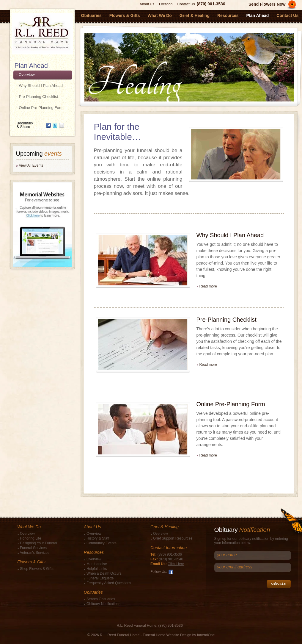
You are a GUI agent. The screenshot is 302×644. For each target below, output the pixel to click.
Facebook (171, 572)
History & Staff (98, 538)
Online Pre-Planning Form (41, 108)
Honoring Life (30, 538)
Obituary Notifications (103, 604)
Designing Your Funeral (38, 543)
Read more (208, 286)
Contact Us (186, 4)
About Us (147, 4)
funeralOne (206, 635)
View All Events (31, 165)
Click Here (176, 564)
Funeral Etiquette (100, 578)
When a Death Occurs (104, 573)
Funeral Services (33, 548)
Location (166, 4)
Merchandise (97, 564)
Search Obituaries (101, 599)
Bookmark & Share (42, 123)
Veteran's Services (35, 553)
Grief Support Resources (173, 538)
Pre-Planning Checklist (39, 97)
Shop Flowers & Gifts (37, 569)
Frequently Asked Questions (109, 583)
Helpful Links (97, 569)
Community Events (102, 543)
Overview (27, 75)
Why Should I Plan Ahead (41, 86)
